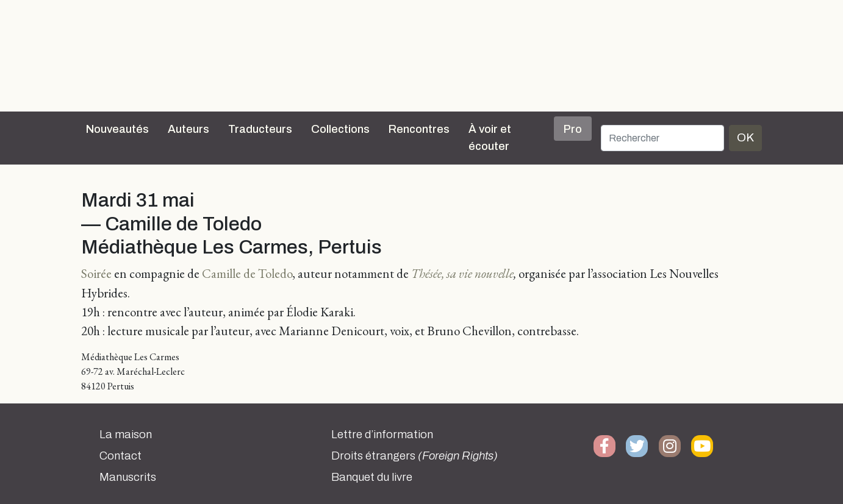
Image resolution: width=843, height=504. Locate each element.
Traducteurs (260, 129)
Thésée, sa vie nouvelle (462, 273)
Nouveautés (117, 129)
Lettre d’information (382, 435)
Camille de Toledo (247, 273)
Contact (120, 456)
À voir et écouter (490, 138)
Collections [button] (340, 129)
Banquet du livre (372, 477)
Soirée (96, 273)
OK (745, 137)
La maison (126, 435)
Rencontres (419, 129)
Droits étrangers (414, 456)
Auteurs (188, 129)
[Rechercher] (662, 138)
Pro (573, 129)
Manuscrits (128, 477)
